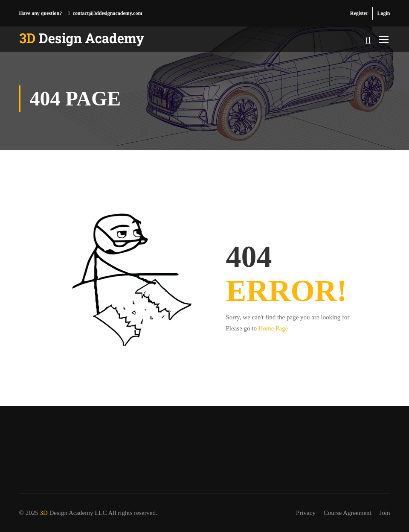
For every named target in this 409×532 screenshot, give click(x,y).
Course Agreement (348, 513)
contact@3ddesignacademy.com (108, 13)
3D (44, 513)
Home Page (273, 328)
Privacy (306, 513)
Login (383, 13)
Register (359, 13)
